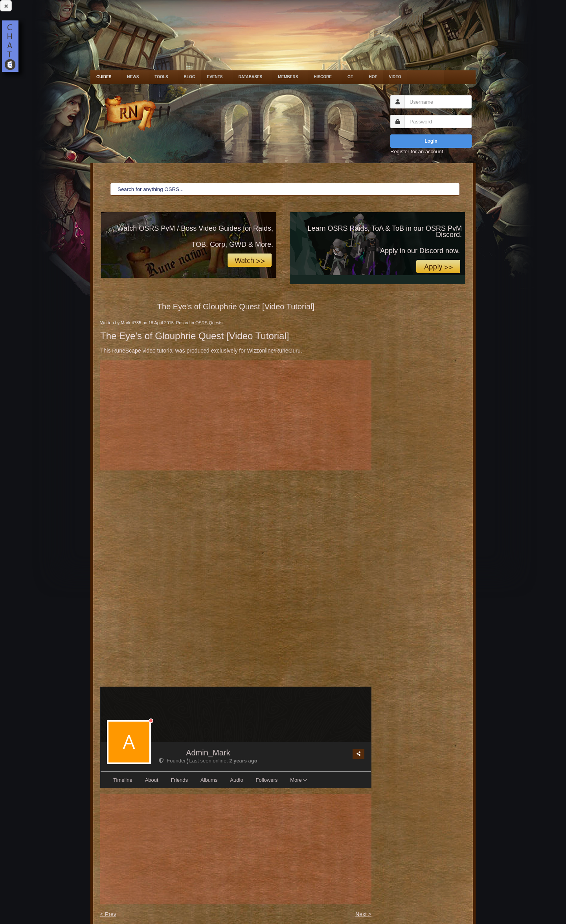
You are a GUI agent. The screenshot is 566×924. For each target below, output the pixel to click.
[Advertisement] (236, 415)
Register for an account (417, 152)
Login (431, 141)
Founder (173, 761)
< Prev (108, 914)
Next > (363, 914)
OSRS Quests (209, 323)
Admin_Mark (208, 753)
